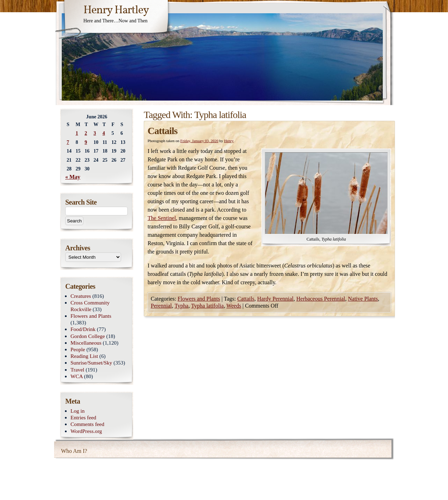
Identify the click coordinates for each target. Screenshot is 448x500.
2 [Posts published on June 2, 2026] (86, 133)
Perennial (161, 306)
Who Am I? (74, 451)
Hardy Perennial (275, 299)
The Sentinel (162, 218)
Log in (78, 411)
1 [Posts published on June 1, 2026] (77, 133)
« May (73, 177)
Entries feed (83, 417)
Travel (77, 370)
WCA (77, 376)
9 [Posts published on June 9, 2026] (86, 142)
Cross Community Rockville (90, 306)
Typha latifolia (208, 306)
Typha (181, 306)
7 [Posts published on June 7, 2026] (68, 142)
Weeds (234, 306)
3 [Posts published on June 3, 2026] (95, 133)
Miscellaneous (86, 343)
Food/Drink (83, 329)
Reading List (84, 356)
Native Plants (363, 299)
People (78, 349)
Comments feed (87, 424)
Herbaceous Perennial (321, 299)
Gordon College (88, 336)
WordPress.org (86, 431)
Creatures (81, 296)
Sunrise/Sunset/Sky (91, 363)
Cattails (162, 131)
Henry (229, 141)
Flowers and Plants (199, 299)
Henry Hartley (116, 10)
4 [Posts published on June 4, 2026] (104, 133)
